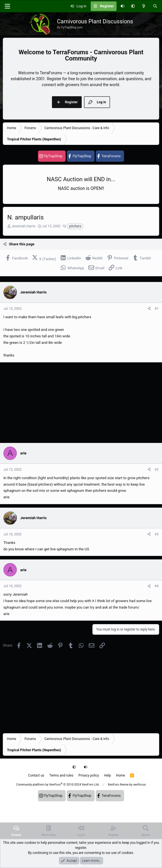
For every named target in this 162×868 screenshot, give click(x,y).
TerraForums (111, 156)
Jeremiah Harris (23, 226)
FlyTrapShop (53, 156)
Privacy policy (89, 775)
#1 (157, 309)
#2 (157, 470)
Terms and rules (61, 775)
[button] (133, 6)
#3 (157, 534)
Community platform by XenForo (58, 785)
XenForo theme (118, 785)
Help (107, 775)
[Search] (155, 6)
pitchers (75, 226)
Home (120, 775)
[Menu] (7, 6)
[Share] (149, 309)
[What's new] (144, 6)
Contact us (36, 775)
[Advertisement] (81, 403)
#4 (157, 586)
